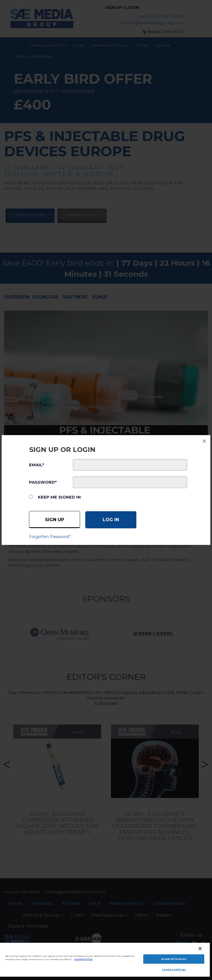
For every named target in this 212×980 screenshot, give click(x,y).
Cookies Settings (174, 970)
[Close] (200, 949)
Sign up (55, 520)
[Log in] (111, 520)
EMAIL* (37, 465)
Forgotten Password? (50, 537)
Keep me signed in (59, 497)
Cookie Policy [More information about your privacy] (83, 959)
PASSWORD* (43, 482)
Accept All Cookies (174, 959)
